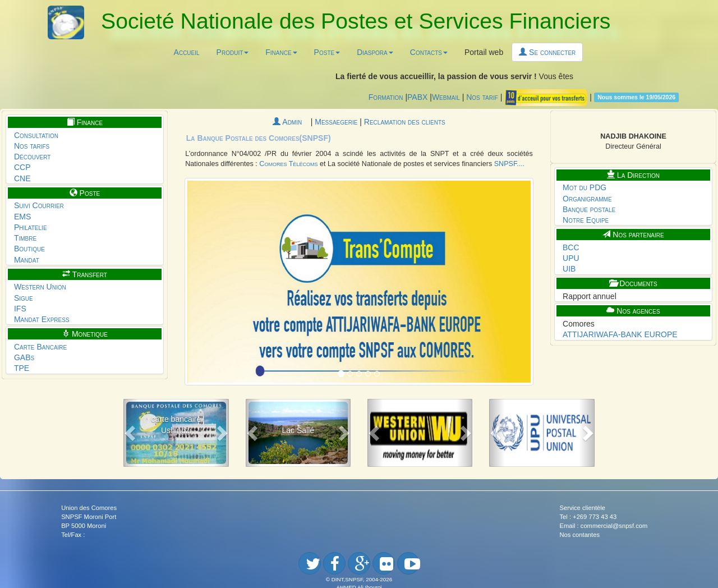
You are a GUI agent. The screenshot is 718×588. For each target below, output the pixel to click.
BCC (571, 247)
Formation (386, 97)
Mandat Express (42, 319)
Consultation (36, 135)
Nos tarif (482, 97)
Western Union (40, 287)
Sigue (24, 298)
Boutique (29, 249)
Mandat (27, 260)
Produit (233, 52)
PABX (417, 97)
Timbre (25, 238)
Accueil (187, 52)
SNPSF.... (510, 164)
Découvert (33, 157)
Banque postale (589, 209)
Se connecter (547, 52)
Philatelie (31, 227)
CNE (22, 178)
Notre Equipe (586, 220)
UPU (571, 258)
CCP (22, 167)
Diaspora (375, 52)
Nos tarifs (32, 146)
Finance (281, 52)
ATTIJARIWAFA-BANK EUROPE (620, 334)
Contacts (429, 52)
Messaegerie (337, 122)
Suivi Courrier (39, 205)
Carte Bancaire (40, 347)
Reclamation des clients (405, 122)
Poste (327, 52)
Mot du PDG (584, 187)
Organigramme (587, 199)
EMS (22, 217)
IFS (20, 309)
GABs (24, 357)
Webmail (446, 97)
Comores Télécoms (288, 164)
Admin (292, 122)
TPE (22, 368)
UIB (569, 269)
